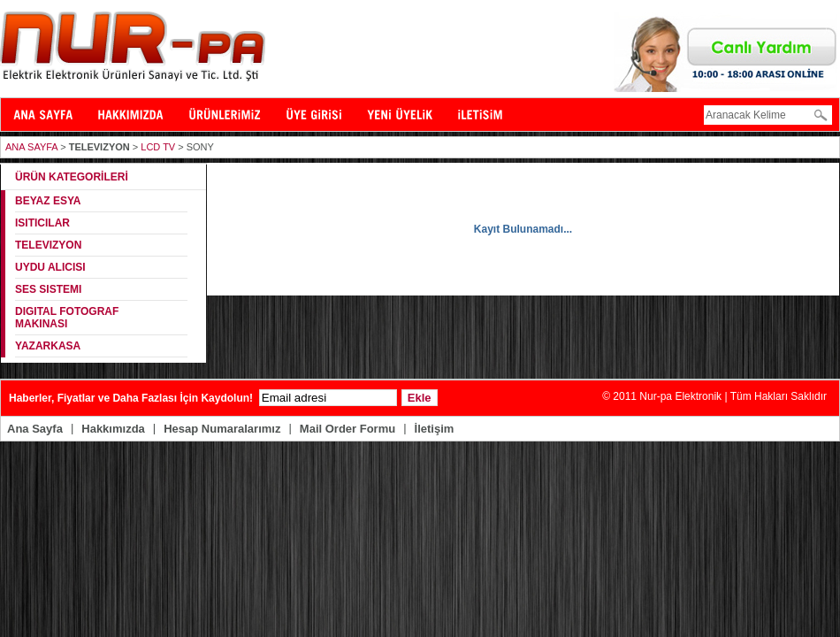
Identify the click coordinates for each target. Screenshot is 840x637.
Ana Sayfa (35, 429)
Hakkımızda (113, 429)
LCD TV (158, 147)
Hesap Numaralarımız (222, 429)
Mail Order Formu (347, 429)
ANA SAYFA (31, 147)
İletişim (435, 429)
